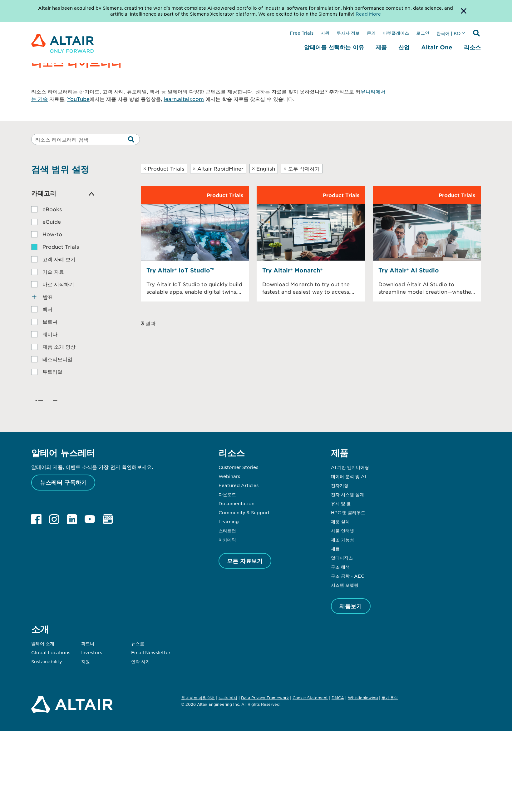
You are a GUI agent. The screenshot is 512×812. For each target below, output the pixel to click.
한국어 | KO (448, 33)
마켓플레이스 (396, 33)
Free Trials (302, 33)
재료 (335, 549)
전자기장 (340, 485)
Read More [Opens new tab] (368, 14)
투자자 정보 (348, 33)
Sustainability (47, 661)
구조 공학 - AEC (348, 576)
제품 (381, 47)
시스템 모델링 (345, 585)
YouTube (78, 99)
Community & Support (244, 512)
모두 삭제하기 (302, 168)
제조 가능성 (342, 540)
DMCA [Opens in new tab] (338, 698)
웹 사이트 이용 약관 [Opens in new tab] (198, 698)
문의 (371, 33)
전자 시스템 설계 (347, 494)
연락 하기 (140, 661)
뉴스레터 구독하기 (63, 482)
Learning (229, 521)
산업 (404, 47)
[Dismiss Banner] (464, 11)
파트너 (88, 643)
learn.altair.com (184, 99)
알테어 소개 (43, 643)
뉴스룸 (138, 643)
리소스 (472, 47)
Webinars (229, 476)
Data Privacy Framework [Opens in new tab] (265, 698)
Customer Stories (238, 467)
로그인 (423, 33)
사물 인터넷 (342, 531)
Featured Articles (239, 485)
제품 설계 (340, 521)
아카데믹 (227, 540)
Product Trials (164, 168)
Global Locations (51, 652)
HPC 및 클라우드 (348, 512)
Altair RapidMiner (218, 168)
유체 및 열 (341, 503)
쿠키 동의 (390, 698)
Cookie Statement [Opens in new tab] (310, 698)
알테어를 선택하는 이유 (334, 47)
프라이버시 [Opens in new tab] (228, 698)
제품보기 (351, 606)
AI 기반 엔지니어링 (350, 467)
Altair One (437, 47)
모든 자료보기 (245, 561)
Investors (92, 652)
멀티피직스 (342, 558)
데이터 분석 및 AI (348, 476)
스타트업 (227, 531)
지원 (325, 33)
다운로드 (227, 494)
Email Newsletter (151, 652)
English (264, 168)
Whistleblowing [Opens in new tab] (363, 698)
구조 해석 (340, 567)
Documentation (236, 503)
